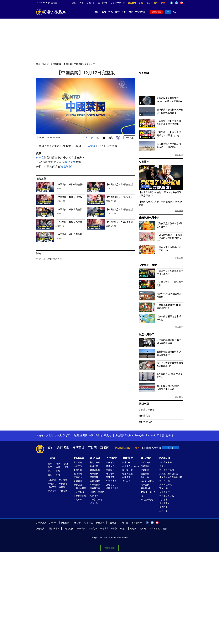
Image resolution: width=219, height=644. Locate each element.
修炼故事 (163, 507)
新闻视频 (79, 458)
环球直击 (78, 466)
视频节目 (47, 64)
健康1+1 (126, 462)
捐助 (148, 3)
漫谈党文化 (144, 416)
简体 (105, 3)
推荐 (117, 12)
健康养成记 (127, 474)
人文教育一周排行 (149, 265)
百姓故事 (163, 500)
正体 (100, 3)
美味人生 (145, 477)
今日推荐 (144, 162)
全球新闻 (78, 462)
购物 (163, 3)
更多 (165, 529)
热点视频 (63, 480)
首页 (38, 64)
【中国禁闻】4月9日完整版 (119, 184)
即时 (124, 12)
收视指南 (65, 523)
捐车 (156, 3)
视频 (104, 12)
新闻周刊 (78, 481)
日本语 (160, 435)
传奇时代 (163, 466)
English (129, 435)
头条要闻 (52, 480)
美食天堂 (145, 474)
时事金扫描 (95, 470)
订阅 (171, 448)
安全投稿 (100, 523)
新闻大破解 (95, 481)
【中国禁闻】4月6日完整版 (69, 209)
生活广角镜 (146, 462)
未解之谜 (110, 462)
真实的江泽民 (166, 485)
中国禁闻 (68, 64)
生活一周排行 (146, 335)
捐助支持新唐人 (123, 448)
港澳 (58, 464)
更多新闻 (179, 258)
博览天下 (52, 487)
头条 (110, 12)
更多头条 (179, 155)
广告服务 (112, 523)
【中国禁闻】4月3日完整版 (69, 222)
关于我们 (53, 523)
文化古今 (110, 485)
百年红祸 (163, 488)
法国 (91, 435)
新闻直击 (78, 477)
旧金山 (98, 435)
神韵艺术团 (54, 529)
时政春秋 (94, 474)
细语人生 (94, 503)
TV (168, 12)
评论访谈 (140, 12)
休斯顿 (84, 435)
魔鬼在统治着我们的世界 (171, 477)
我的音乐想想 (147, 500)
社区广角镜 (79, 492)
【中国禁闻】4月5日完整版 (119, 209)
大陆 (50, 475)
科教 (58, 475)
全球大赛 (63, 491)
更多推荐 (179, 211)
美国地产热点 (112, 488)
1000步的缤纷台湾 (148, 494)
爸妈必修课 (111, 481)
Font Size (111, 137)
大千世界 (145, 485)
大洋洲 (75, 435)
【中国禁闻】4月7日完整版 (119, 197)
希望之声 (93, 529)
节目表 (92, 447)
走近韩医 (126, 481)
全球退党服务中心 (109, 529)
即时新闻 (52, 484)
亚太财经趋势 (80, 496)
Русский (150, 435)
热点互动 (94, 466)
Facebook (172, 3)
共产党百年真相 (147, 410)
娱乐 (66, 464)
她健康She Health (131, 466)
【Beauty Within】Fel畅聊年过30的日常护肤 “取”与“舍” (169, 238)
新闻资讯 (63, 447)
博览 (131, 12)
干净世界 (81, 529)
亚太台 (108, 435)
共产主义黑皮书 (167, 496)
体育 (66, 467)
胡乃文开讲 (127, 470)
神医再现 (126, 477)
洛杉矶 (67, 435)
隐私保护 (77, 523)
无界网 (143, 529)
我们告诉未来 (146, 422)
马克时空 (94, 496)
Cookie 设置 (109, 548)
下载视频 (129, 138)
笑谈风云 (110, 466)
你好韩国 (145, 470)
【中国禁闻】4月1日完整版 (69, 234)
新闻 (97, 12)
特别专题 (144, 404)
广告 (141, 3)
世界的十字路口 (97, 492)
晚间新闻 (78, 474)
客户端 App (137, 523)
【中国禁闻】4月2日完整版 (119, 222)
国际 (50, 464)
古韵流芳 (110, 470)
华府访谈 (78, 485)
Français (139, 435)
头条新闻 (144, 73)
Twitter (177, 3)
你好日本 (145, 466)
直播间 (105, 447)
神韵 (74, 3)
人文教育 (111, 458)
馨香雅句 (110, 474)
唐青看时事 (95, 488)
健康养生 (128, 458)
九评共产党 (165, 481)
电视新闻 (57, 64)
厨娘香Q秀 (146, 488)
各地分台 (91, 3)
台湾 (58, 467)
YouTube (182, 3)
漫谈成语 (110, 477)
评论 (50, 471)
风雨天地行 (165, 492)
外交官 (40, 158)
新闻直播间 (157, 12)
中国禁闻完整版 (81, 64)
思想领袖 (94, 477)
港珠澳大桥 (69, 162)
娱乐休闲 (146, 458)
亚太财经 (78, 500)
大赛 (81, 3)
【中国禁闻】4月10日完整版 (69, 184)
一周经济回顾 (80, 488)
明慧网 (123, 529)
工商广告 (163, 511)
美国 (50, 467)
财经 (58, 471)
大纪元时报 (68, 529)
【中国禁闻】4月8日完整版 (69, 197)
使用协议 (89, 523)
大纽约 (50, 435)
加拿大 (58, 435)
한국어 (170, 435)
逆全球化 (66, 167)
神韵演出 (52, 491)
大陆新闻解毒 (96, 500)
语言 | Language (118, 3)
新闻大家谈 (95, 462)
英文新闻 (132, 3)
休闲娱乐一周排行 (149, 218)
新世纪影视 (155, 529)
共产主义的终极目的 (169, 474)
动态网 (133, 529)
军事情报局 (95, 485)
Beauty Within (147, 481)
